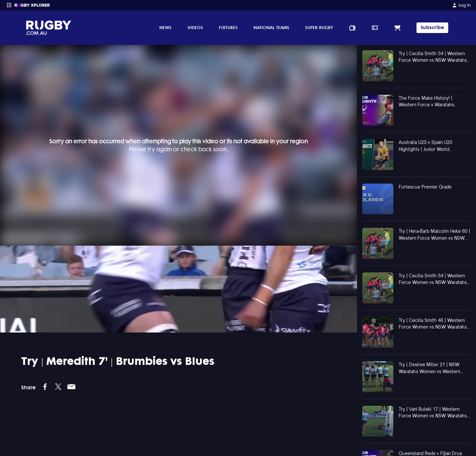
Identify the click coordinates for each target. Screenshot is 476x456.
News (165, 27)
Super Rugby (319, 27)
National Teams (271, 27)
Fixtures (228, 27)
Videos (195, 27)
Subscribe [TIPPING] (432, 28)
